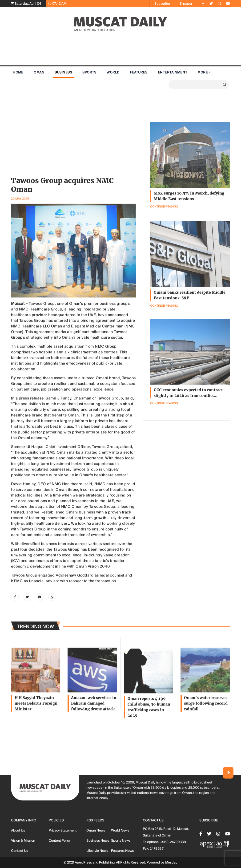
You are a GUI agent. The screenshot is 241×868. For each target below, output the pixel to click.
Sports (89, 72)
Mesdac (171, 862)
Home (18, 72)
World (113, 72)
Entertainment (173, 72)
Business (63, 72)
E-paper (186, 4)
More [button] (203, 72)
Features (139, 72)
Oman (39, 72)
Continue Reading (164, 445)
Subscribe (162, 4)
